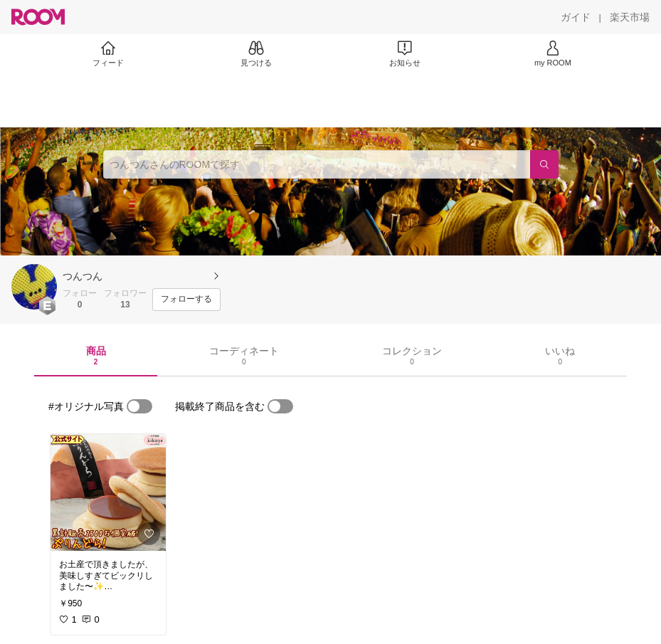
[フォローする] (186, 300)
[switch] (139, 406)
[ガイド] (576, 17)
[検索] (544, 164)
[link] (108, 492)
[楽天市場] (630, 17)
